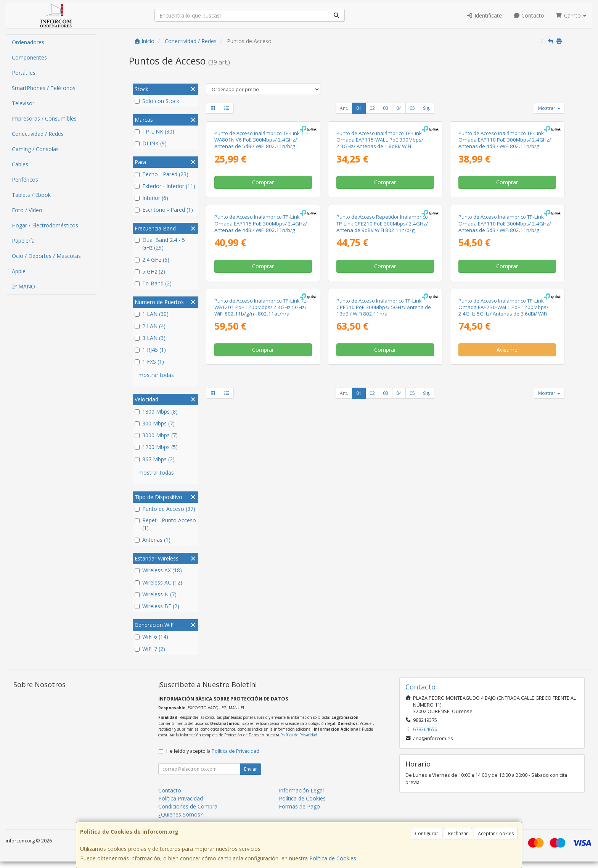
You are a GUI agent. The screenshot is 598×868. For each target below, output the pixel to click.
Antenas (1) (153, 540)
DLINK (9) (151, 143)
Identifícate (484, 15)
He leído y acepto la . (213, 758)
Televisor (23, 103)
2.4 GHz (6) (152, 260)
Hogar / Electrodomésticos (45, 225)
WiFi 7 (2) (150, 649)
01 (359, 108)
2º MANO (23, 286)
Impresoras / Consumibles (44, 118)
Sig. (427, 108)
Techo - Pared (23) (162, 174)
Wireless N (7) (156, 594)
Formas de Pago (299, 813)
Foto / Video (27, 210)
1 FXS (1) (149, 362)
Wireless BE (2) (157, 606)
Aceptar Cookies (496, 833)
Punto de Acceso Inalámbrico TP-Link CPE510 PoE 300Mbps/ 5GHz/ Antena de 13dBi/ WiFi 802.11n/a (384, 575)
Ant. (344, 108)
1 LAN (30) (152, 314)
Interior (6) (151, 198)
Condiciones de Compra (188, 813)
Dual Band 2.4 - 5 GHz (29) (160, 244)
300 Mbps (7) (155, 423)
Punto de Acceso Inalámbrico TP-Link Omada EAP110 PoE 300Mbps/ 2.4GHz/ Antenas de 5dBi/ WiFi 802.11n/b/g (505, 402)
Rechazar (458, 833)
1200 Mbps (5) (156, 447)
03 (386, 108)
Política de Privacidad (299, 741)
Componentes (29, 57)
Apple (19, 271)
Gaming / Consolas (35, 149)
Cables (20, 164)
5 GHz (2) (150, 271)
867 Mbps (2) (155, 459)
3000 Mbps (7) (156, 435)
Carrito (571, 15)
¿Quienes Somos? (180, 821)
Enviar (251, 775)
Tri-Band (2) (153, 283)
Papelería (23, 241)
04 (399, 108)
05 (412, 108)
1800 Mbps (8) (156, 411)
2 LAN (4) (150, 326)
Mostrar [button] (549, 108)
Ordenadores (28, 42)
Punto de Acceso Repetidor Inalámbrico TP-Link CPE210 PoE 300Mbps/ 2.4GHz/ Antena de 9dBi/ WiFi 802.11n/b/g (382, 402)
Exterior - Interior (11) (165, 186)
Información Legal (301, 797)
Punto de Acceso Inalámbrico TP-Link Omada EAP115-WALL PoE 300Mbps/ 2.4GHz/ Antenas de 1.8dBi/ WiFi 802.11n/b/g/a (380, 232)
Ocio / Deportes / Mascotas (46, 256)
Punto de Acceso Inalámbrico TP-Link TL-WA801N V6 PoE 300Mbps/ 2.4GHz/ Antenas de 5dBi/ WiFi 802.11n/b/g (261, 229)
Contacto (529, 15)
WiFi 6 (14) (151, 637)
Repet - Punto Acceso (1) (165, 524)
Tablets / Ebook (31, 195)
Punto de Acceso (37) (165, 509)
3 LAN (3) (150, 338)
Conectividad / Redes (38, 134)
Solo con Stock (157, 101)
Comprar (263, 271)
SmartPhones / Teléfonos (44, 88)
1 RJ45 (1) (150, 350)
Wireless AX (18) (158, 570)
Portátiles (24, 73)
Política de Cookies (333, 858)
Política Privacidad (181, 805)
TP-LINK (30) (154, 131)
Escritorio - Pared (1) (164, 210)
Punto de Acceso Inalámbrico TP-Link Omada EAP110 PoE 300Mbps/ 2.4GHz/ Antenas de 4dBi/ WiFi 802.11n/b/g (505, 229)
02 (372, 108)
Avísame (507, 618)
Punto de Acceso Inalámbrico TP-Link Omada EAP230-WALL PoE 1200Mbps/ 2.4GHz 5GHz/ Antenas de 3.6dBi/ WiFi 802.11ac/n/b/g (503, 578)
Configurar (427, 833)
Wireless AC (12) (158, 582)
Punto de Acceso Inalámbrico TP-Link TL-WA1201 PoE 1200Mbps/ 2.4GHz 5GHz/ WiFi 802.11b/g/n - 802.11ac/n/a (261, 575)
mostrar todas (156, 375)
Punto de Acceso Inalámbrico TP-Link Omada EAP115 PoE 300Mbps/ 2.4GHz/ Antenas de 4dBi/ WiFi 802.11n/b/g (261, 402)
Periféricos (25, 180)
